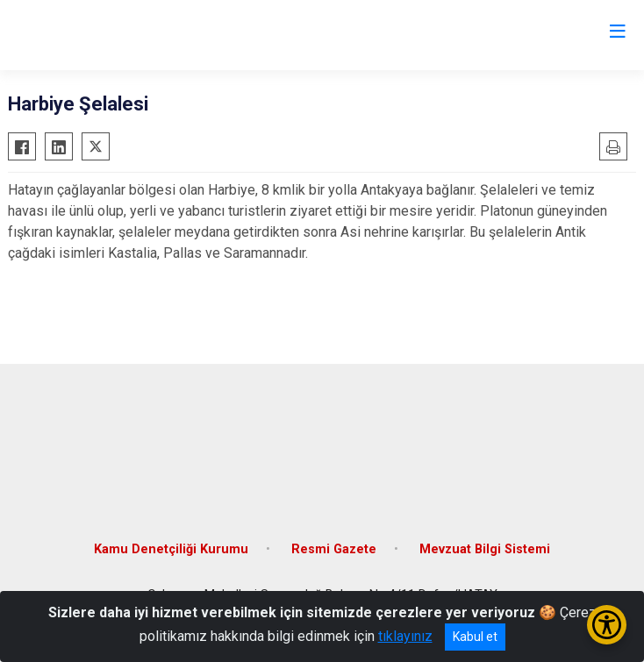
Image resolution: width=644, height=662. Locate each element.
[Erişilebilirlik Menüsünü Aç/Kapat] (607, 625)
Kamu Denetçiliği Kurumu (171, 549)
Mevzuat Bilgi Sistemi (485, 549)
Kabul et (475, 637)
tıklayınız (405, 636)
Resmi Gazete (334, 549)
